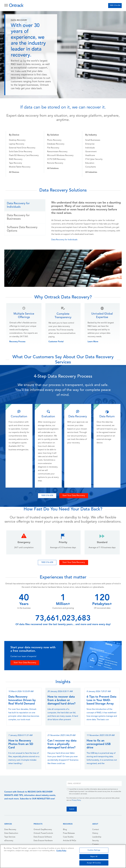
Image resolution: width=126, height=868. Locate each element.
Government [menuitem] (91, 152)
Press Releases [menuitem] (69, 833)
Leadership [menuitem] (97, 837)
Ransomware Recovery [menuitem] (57, 152)
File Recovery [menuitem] (53, 148)
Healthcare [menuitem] (90, 155)
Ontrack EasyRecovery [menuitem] (43, 830)
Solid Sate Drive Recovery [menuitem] (21, 152)
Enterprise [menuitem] (90, 144)
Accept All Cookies (94, 863)
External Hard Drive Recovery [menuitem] (22, 148)
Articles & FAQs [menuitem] (70, 841)
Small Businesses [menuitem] (93, 140)
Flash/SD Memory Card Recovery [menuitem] (24, 155)
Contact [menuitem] (96, 830)
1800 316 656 (115, 5)
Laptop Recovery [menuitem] (17, 144)
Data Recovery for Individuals (64, 240)
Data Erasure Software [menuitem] (43, 837)
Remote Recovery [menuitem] (55, 163)
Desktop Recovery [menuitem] (17, 140)
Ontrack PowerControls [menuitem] (43, 833)
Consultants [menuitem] (91, 167)
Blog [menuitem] (65, 830)
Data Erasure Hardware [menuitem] (43, 841)
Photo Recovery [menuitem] (54, 140)
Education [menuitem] (90, 163)
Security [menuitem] (95, 841)
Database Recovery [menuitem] (56, 144)
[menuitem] (14, 172)
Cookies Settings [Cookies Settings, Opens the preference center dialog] (94, 850)
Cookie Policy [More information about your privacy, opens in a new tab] (61, 851)
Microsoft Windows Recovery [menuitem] (60, 155)
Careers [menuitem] (95, 844)
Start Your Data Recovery (74, 496)
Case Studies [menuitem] (68, 837)
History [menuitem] (95, 833)
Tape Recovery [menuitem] (16, 163)
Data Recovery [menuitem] (10, 830)
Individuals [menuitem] (90, 148)
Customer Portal (56, 342)
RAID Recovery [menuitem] (16, 159)
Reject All (94, 857)
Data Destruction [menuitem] (11, 833)
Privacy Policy (76, 800)
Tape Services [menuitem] (10, 837)
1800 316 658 (47, 496)
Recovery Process (17, 342)
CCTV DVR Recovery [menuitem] (56, 159)
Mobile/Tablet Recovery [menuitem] (20, 167)
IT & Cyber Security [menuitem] (94, 159)
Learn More (93, 342)
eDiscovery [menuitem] (9, 841)
